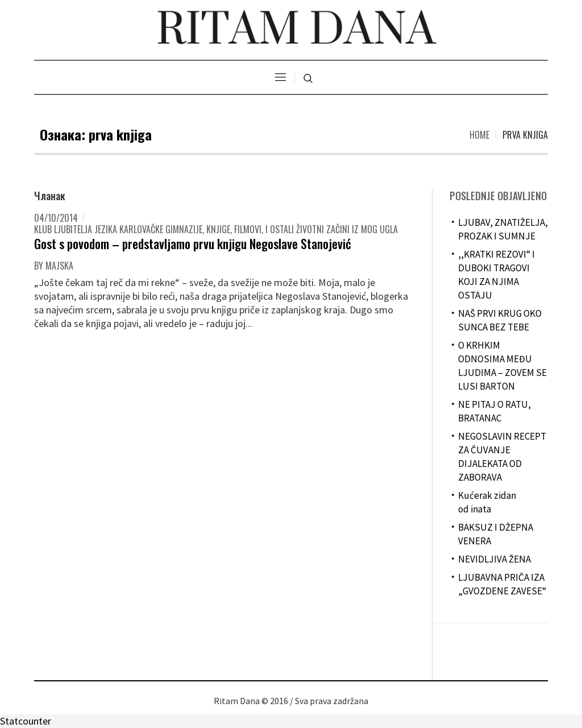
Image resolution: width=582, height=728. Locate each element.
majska (59, 266)
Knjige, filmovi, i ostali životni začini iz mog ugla (302, 229)
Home (479, 135)
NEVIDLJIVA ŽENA (494, 559)
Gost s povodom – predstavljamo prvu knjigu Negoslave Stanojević (193, 243)
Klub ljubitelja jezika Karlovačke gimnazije (118, 229)
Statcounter (26, 721)
